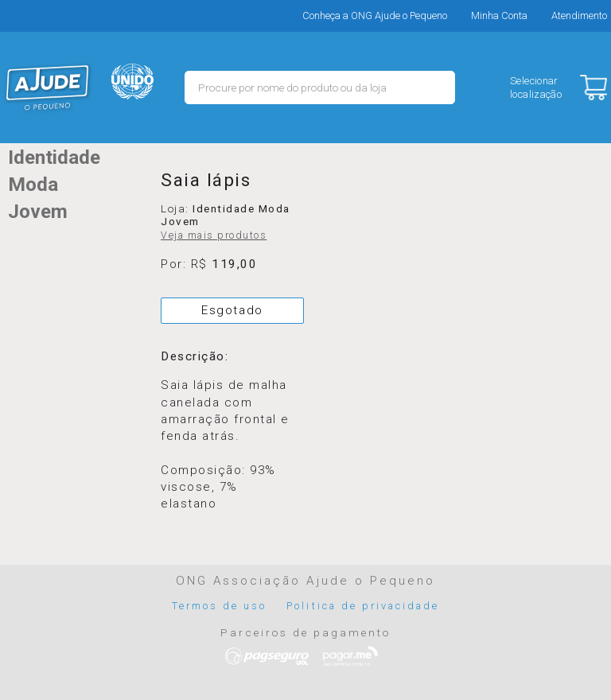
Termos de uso (220, 606)
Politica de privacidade (363, 606)
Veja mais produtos (214, 235)
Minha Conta (499, 16)
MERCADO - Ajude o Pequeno (48, 87)
